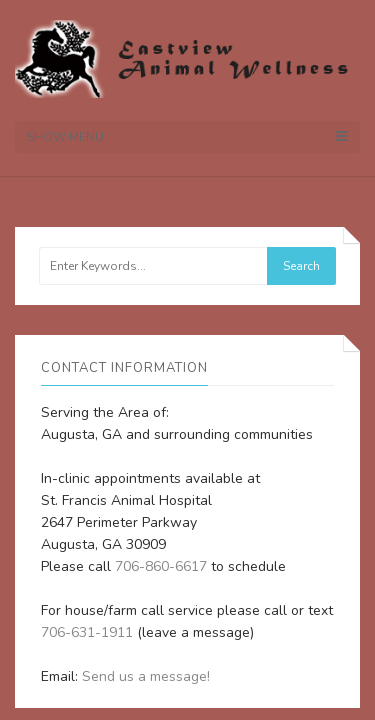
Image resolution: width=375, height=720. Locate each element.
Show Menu (187, 137)
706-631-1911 (87, 632)
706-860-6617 (161, 566)
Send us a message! (146, 676)
